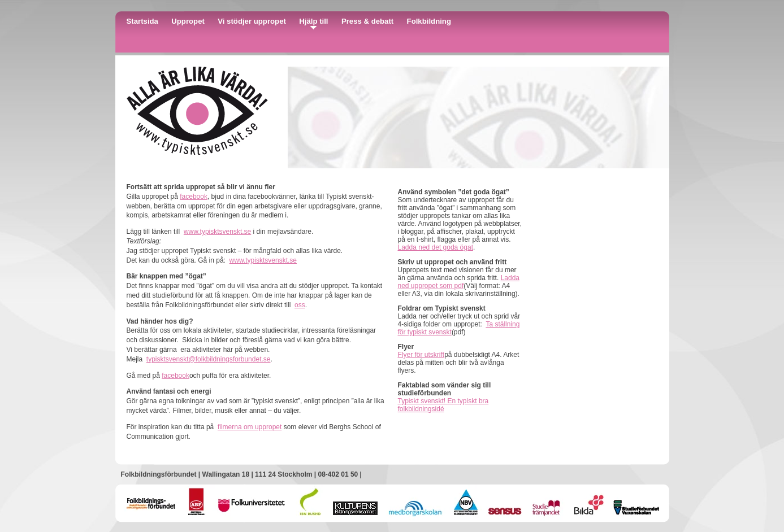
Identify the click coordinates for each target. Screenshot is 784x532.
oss (300, 305)
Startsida (142, 21)
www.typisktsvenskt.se (217, 232)
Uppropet (188, 21)
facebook (194, 197)
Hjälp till (313, 21)
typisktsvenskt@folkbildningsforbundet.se (209, 359)
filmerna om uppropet (250, 427)
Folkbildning (429, 21)
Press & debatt (367, 21)
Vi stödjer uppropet (252, 21)
